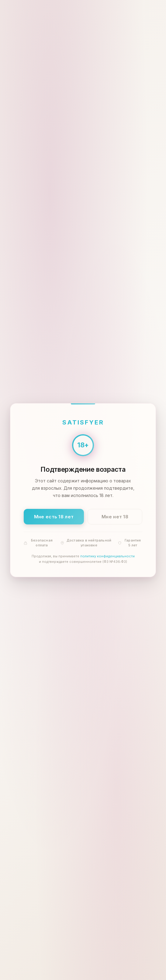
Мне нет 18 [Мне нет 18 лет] (115, 516)
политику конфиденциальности (107, 556)
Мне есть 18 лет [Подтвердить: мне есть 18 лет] (54, 516)
